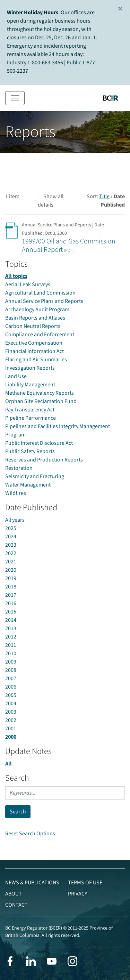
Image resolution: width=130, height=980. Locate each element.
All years (15, 520)
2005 (11, 695)
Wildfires (16, 493)
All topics (16, 276)
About (14, 894)
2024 (11, 537)
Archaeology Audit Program (37, 310)
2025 (11, 528)
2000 (11, 737)
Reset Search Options (30, 834)
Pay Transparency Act (30, 410)
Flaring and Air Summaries (36, 360)
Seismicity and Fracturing (35, 476)
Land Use (16, 376)
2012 (11, 637)
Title (104, 196)
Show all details (51, 201)
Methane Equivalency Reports (40, 393)
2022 (11, 553)
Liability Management (30, 385)
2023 (11, 545)
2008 (11, 670)
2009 (11, 662)
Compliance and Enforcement (40, 335)
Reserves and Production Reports (44, 460)
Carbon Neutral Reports (33, 326)
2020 (11, 570)
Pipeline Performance (31, 418)
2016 (11, 603)
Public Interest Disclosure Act (39, 443)
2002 (11, 720)
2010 (11, 653)
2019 (11, 578)
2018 (11, 587)
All (8, 764)
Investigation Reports (30, 368)
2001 (11, 729)
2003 (11, 712)
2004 (11, 704)
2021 (11, 562)
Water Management (28, 485)
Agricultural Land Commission (40, 293)
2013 (11, 628)
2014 (11, 620)
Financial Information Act (34, 351)
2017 (11, 595)
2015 (11, 612)
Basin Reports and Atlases (35, 318)
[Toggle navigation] (15, 98)
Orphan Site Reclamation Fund (41, 401)
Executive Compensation (34, 343)
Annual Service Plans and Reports (44, 301)
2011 (11, 645)
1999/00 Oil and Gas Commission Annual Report (69, 246)
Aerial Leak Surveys (28, 284)
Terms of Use (85, 883)
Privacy (78, 894)
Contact (16, 905)
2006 (11, 687)
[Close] (120, 9)
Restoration (19, 468)
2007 (11, 678)
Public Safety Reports (30, 451)
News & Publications (32, 883)
